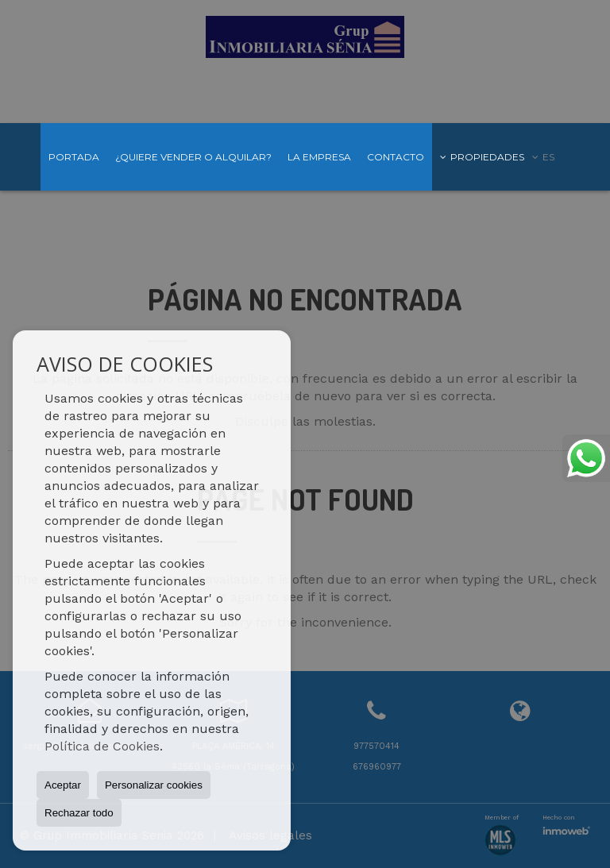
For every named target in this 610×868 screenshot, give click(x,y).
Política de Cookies (102, 746)
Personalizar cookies (154, 785)
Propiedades (482, 157)
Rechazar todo (79, 813)
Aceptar (63, 785)
